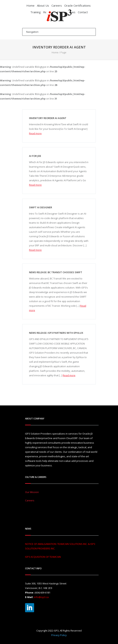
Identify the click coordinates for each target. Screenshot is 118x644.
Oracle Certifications (77, 5)
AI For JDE (35, 156)
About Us (43, 5)
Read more (35, 133)
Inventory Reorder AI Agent (48, 118)
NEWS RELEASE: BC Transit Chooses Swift (56, 272)
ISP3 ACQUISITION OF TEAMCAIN (43, 557)
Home (30, 5)
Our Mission (32, 492)
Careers (57, 5)
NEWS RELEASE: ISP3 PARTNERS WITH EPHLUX (56, 333)
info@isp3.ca (41, 597)
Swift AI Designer (41, 207)
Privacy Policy (59, 635)
